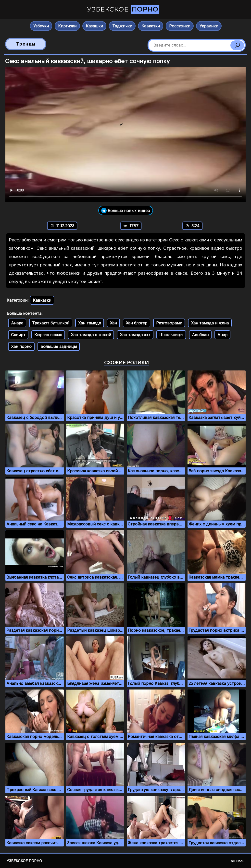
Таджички (122, 26)
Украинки (209, 26)
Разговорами (169, 323)
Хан (113, 323)
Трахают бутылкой (51, 323)
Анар (222, 335)
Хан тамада (90, 323)
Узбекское (123, 9)
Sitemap (238, 861)
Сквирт (18, 335)
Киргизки (67, 26)
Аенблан (200, 335)
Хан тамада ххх (135, 335)
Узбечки (41, 26)
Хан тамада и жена (210, 323)
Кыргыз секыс (48, 335)
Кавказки (151, 26)
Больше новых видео (126, 210)
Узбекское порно (24, 861)
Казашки (94, 26)
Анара (17, 323)
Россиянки (180, 26)
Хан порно (21, 346)
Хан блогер (137, 323)
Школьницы (171, 335)
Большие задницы (59, 346)
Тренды (26, 44)
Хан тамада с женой (91, 335)
